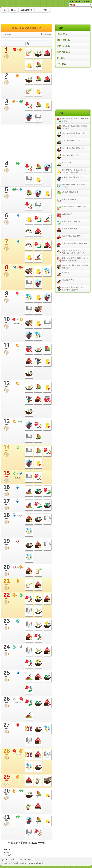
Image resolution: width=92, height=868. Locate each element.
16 (7, 488)
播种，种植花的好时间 (70, 155)
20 (7, 568)
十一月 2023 (46, 34)
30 (7, 791)
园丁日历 (61, 58)
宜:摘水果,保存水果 (69, 199)
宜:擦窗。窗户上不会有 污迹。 (73, 177)
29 (7, 777)
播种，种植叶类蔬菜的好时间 (73, 141)
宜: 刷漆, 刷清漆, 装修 (70, 192)
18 (7, 516)
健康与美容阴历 (64, 40)
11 (7, 346)
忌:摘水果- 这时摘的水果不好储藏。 (75, 243)
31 (7, 817)
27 (7, 725)
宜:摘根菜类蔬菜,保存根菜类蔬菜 (74, 207)
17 (7, 502)
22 (7, 596)
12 (7, 384)
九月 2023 (7, 34)
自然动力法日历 (64, 52)
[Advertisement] (73, 84)
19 (7, 542)
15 (7, 474)
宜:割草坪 (66, 273)
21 (7, 582)
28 (7, 751)
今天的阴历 (62, 34)
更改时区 (7, 853)
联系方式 (7, 855)
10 (7, 320)
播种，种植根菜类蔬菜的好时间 (74, 133)
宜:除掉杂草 (66, 163)
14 (7, 448)
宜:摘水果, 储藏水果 (69, 229)
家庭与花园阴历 (64, 46)
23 (7, 622)
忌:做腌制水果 (67, 214)
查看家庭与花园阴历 (27, 843)
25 (7, 674)
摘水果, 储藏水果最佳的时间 (73, 236)
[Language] (80, 5)
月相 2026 (62, 64)
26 (7, 700)
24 (7, 648)
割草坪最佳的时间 (69, 280)
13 (7, 422)
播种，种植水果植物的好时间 (73, 148)
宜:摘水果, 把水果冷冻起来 (72, 221)
